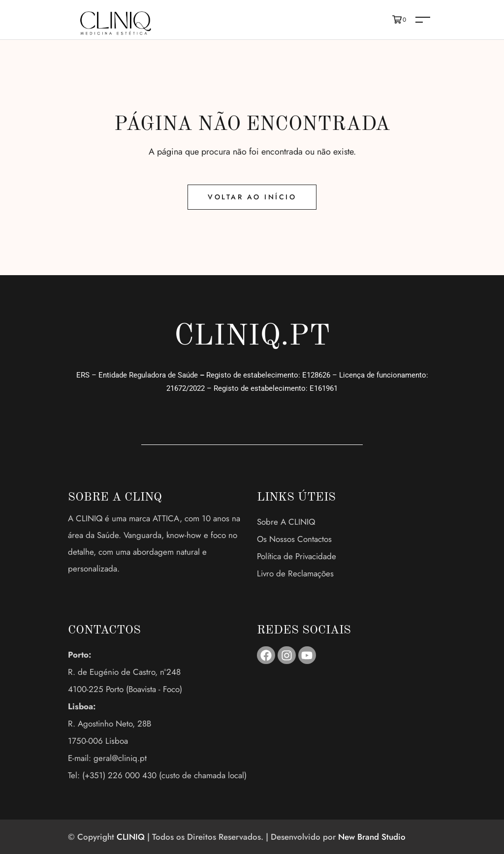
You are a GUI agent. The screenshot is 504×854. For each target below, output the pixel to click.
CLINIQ (131, 837)
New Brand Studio (372, 837)
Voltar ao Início (252, 197)
